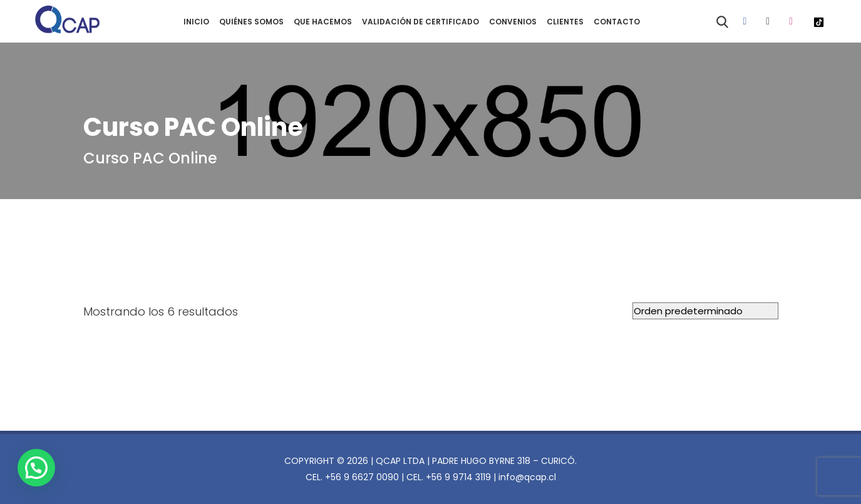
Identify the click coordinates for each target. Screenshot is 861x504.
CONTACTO (617, 22)
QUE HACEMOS (323, 22)
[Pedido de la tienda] (705, 311)
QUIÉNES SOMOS (251, 22)
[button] (36, 468)
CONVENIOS (513, 22)
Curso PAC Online (150, 158)
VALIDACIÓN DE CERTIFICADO (420, 22)
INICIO (196, 22)
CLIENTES (565, 22)
